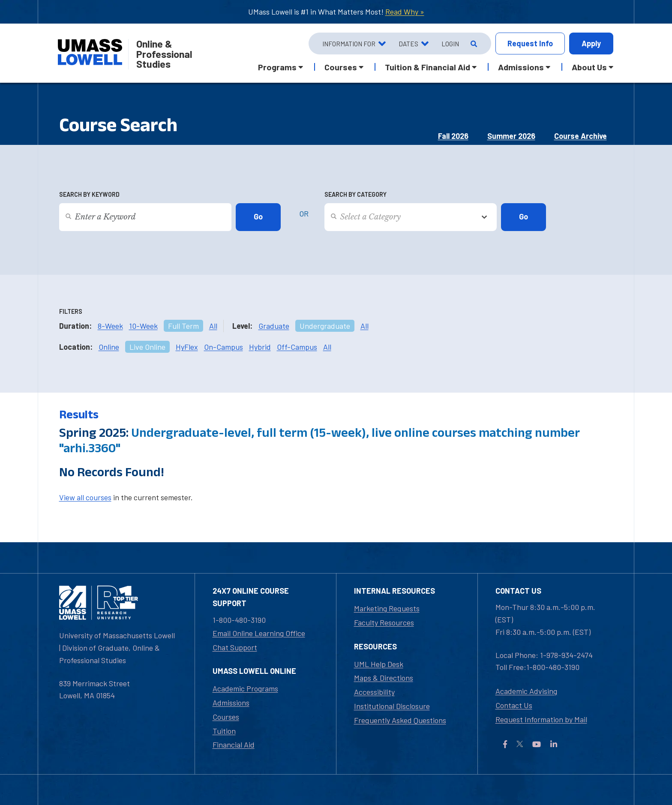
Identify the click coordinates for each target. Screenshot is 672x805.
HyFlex (187, 347)
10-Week (143, 326)
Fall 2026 (453, 136)
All (213, 326)
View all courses (85, 497)
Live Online (147, 347)
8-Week (110, 326)
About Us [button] (589, 67)
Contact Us (514, 705)
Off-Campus (297, 347)
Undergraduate (325, 326)
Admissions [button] (521, 67)
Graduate (274, 326)
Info (530, 44)
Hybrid (260, 347)
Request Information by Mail (541, 719)
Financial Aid (234, 745)
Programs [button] (277, 67)
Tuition (224, 731)
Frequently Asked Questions (400, 720)
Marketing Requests (387, 608)
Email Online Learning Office (259, 633)
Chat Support (235, 647)
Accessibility (374, 692)
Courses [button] (341, 67)
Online (109, 347)
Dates (408, 44)
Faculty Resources (384, 622)
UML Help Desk (379, 664)
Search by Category (355, 194)
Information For (349, 44)
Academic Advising (526, 691)
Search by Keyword (89, 194)
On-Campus (223, 347)
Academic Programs (245, 688)
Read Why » (405, 12)
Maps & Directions (384, 678)
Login (450, 44)
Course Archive (580, 136)
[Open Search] (473, 44)
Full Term (183, 326)
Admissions (231, 703)
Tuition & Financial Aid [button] (427, 67)
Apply (591, 43)
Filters (71, 311)
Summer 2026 (511, 136)
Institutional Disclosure (392, 706)
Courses (226, 717)
